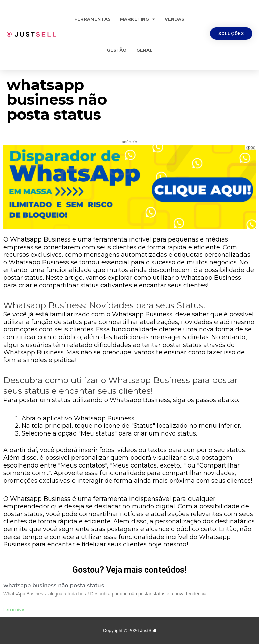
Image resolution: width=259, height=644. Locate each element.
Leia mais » (14, 610)
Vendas (175, 19)
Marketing (138, 19)
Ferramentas (92, 19)
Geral (144, 50)
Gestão (117, 50)
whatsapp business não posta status (54, 585)
